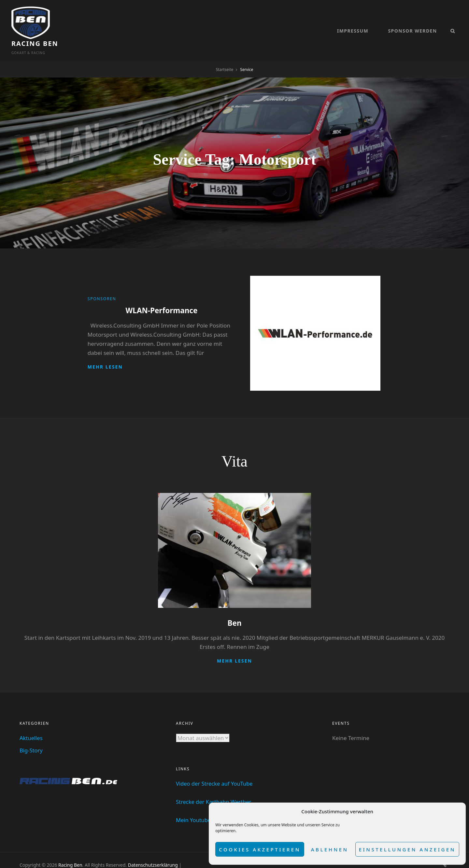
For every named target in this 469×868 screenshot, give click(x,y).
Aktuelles (31, 722)
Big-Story (31, 734)
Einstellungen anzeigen (407, 849)
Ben (234, 607)
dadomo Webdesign (75, 855)
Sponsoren (102, 283)
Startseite (225, 54)
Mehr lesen (105, 350)
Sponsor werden (412, 23)
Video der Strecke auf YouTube (215, 767)
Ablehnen (330, 849)
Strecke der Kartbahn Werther (215, 785)
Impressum (353, 23)
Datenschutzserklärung (153, 849)
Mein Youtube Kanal (202, 804)
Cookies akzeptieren (260, 849)
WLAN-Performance (162, 294)
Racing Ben (77, 19)
